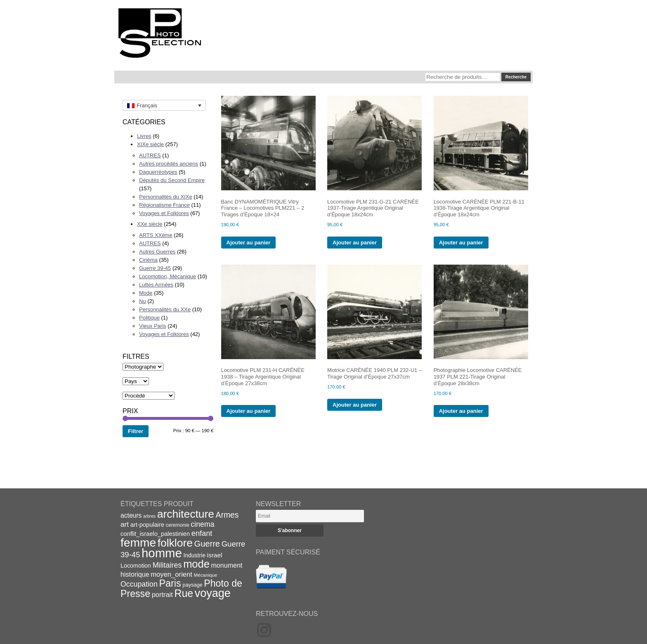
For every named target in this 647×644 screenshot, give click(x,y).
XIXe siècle (150, 144)
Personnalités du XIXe (166, 197)
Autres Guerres (157, 252)
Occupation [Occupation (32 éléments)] (139, 584)
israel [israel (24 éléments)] (215, 555)
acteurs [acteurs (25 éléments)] (131, 515)
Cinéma (148, 260)
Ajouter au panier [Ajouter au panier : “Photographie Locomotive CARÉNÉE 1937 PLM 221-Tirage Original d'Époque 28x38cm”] (461, 411)
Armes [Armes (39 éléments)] (227, 515)
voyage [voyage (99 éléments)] (213, 593)
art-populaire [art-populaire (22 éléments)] (147, 525)
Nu (143, 301)
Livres (144, 136)
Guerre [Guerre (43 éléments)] (207, 544)
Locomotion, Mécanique (168, 276)
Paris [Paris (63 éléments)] (170, 583)
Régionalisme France (164, 205)
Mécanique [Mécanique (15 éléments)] (206, 575)
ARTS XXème (156, 235)
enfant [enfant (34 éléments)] (202, 533)
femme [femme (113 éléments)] (138, 542)
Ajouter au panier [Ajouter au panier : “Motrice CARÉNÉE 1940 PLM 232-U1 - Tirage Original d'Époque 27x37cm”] (355, 405)
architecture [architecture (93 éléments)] (186, 514)
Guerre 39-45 (155, 268)
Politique (149, 318)
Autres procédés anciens (169, 164)
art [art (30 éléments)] (125, 524)
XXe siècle (150, 224)
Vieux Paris (153, 326)
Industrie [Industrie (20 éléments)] (194, 555)
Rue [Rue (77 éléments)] (184, 593)
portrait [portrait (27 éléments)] (162, 594)
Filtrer (136, 431)
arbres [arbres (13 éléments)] (149, 516)
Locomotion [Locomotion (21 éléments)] (136, 566)
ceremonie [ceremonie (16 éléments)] (178, 525)
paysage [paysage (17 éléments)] (192, 585)
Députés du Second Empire (172, 180)
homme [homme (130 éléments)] (162, 553)
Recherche (516, 77)
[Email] (310, 516)
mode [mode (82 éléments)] (196, 564)
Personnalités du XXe (165, 309)
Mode (146, 293)
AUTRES (150, 155)
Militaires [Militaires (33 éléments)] (167, 565)
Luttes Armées (156, 285)
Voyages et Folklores (164, 213)
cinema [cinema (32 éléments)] (202, 524)
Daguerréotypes (158, 172)
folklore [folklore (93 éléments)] (175, 543)
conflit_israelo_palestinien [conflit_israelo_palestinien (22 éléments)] (155, 534)
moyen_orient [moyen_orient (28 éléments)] (171, 574)
